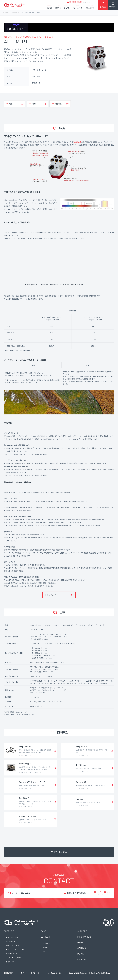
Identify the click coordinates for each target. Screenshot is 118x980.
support (82, 931)
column (82, 948)
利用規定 (7, 973)
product (9, 931)
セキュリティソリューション (15, 950)
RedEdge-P (77, 142)
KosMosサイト (53, 973)
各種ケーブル (10, 962)
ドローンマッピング (12, 938)
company (45, 937)
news (80, 943)
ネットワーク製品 (12, 954)
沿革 (44, 951)
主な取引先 (46, 943)
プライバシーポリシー (29, 973)
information (84, 937)
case (43, 931)
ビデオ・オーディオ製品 (14, 958)
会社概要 (45, 947)
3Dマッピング (10, 942)
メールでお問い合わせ (21, 893)
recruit (82, 959)
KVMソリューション (12, 946)
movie (81, 954)
